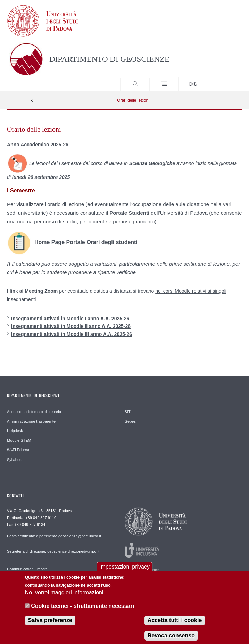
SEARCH (225, 79)
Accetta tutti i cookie (175, 625)
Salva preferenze (50, 625)
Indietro (32, 100)
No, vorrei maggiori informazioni (64, 598)
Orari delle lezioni (133, 100)
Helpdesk (15, 431)
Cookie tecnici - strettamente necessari (82, 611)
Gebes (130, 421)
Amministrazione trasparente (31, 421)
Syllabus (14, 460)
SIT (128, 412)
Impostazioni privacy (124, 572)
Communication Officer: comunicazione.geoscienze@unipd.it (38, 571)
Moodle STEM (19, 440)
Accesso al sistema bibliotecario (34, 412)
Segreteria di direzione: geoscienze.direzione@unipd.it (53, 551)
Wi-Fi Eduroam (20, 450)
